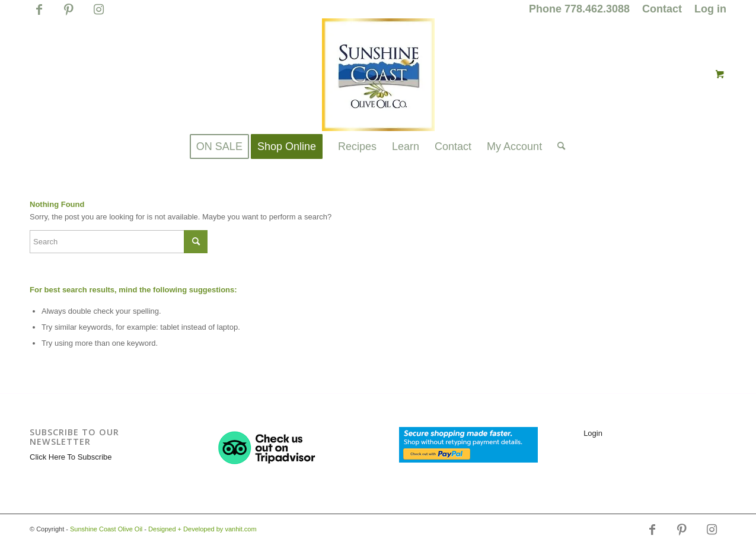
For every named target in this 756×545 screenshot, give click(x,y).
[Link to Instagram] (98, 15)
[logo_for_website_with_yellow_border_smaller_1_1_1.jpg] (378, 75)
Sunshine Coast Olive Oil (106, 529)
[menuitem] (580, 9)
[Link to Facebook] (39, 15)
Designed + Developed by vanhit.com (202, 529)
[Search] (557, 146)
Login (593, 433)
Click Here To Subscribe (71, 457)
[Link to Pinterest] (68, 15)
